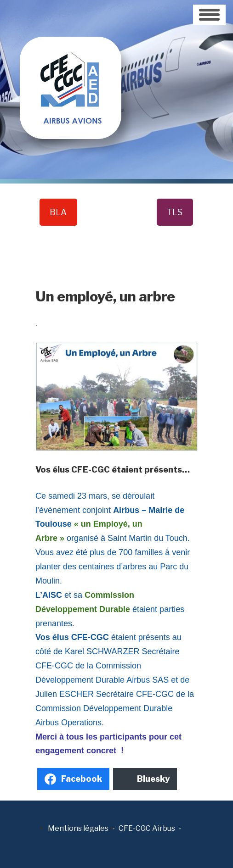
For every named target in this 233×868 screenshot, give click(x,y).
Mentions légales (78, 828)
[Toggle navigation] (209, 15)
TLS (175, 212)
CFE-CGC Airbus (147, 828)
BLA (58, 212)
